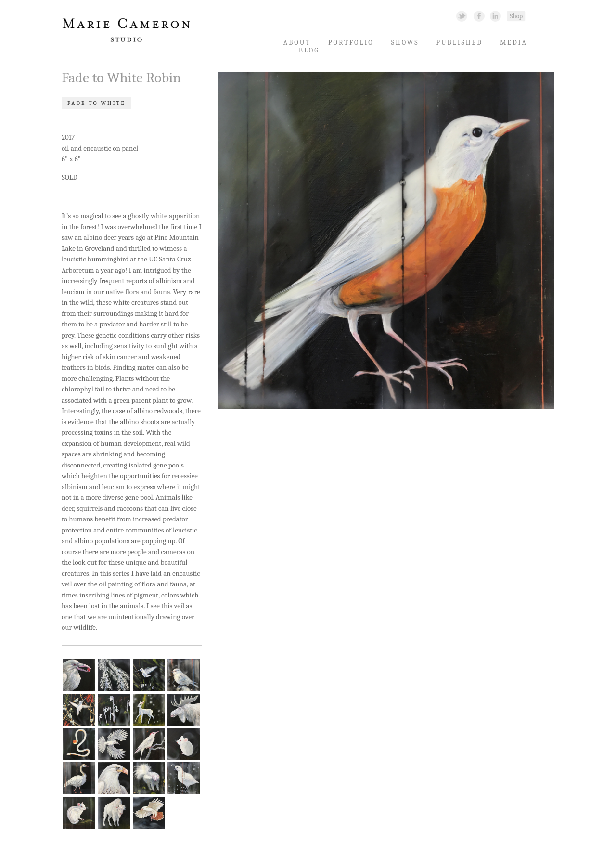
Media (514, 43)
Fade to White (96, 104)
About (297, 43)
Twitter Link (462, 16)
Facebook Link (479, 16)
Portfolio (351, 43)
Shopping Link (516, 16)
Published (460, 43)
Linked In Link (495, 16)
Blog (309, 50)
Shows (405, 43)
